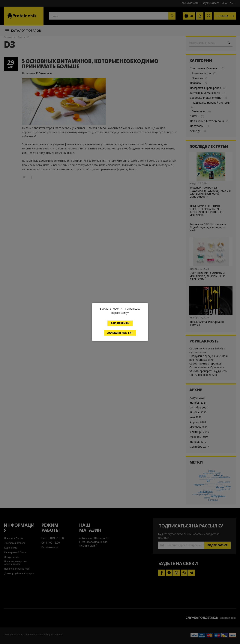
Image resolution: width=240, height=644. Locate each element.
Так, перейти (120, 323)
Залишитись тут (120, 333)
